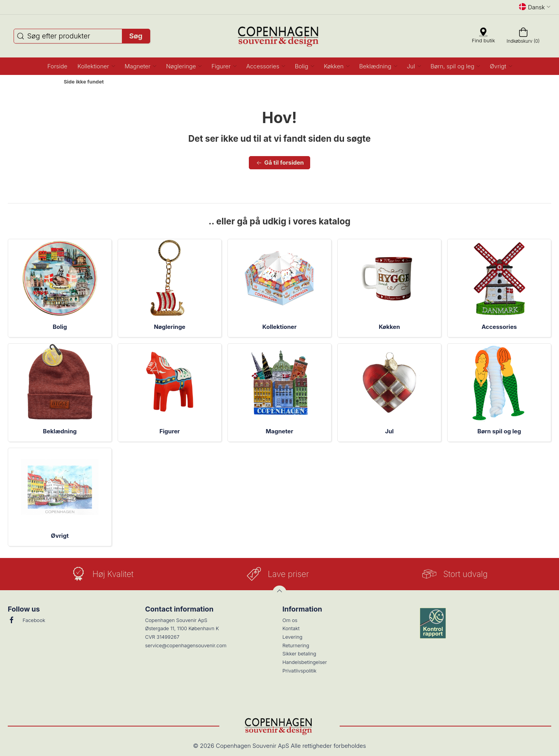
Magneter (280, 431)
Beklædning (60, 431)
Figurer (170, 431)
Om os (290, 620)
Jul (389, 431)
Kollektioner (279, 327)
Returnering (296, 646)
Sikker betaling (299, 654)
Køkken (390, 327)
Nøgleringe (169, 327)
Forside (44, 82)
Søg (136, 36)
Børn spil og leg (499, 431)
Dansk (535, 7)
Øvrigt (60, 536)
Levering (293, 637)
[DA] (280, 36)
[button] (96, 66)
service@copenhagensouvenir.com (186, 646)
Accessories (499, 327)
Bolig (60, 327)
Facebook (26, 620)
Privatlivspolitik (300, 671)
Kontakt (291, 628)
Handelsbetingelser (305, 662)
